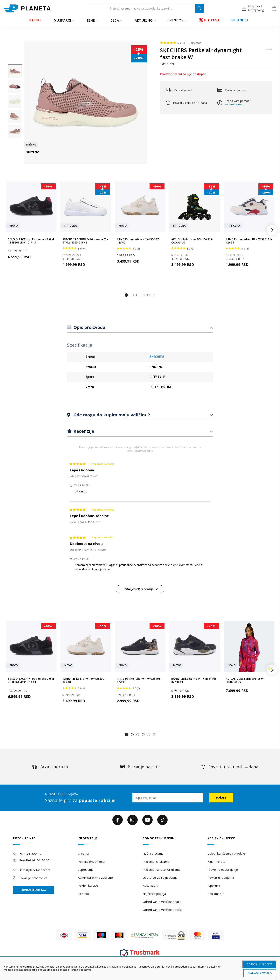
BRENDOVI (176, 20)
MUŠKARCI (63, 20)
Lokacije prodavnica (34, 878)
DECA (115, 20)
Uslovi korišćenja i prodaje (226, 853)
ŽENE (91, 20)
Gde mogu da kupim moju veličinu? (111, 415)
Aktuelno (144, 20)
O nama (83, 853)
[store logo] (27, 8)
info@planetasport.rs (35, 870)
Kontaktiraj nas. (234, 104)
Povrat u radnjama (221, 878)
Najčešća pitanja (154, 894)
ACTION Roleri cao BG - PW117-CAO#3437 (192, 241)
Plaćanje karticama (156, 862)
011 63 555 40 (31, 853)
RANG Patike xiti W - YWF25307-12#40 (138, 241)
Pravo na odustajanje (223, 870)
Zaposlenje (86, 870)
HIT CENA (210, 20)
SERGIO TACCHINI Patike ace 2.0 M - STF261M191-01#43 (31, 241)
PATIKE (35, 20)
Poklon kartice (88, 885)
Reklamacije (216, 894)
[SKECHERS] (269, 51)
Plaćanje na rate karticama (162, 870)
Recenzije (83, 431)
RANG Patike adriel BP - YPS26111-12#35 (249, 241)
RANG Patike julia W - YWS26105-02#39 (139, 680)
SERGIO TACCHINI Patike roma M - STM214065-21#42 (85, 241)
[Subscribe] (221, 798)
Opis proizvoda (89, 327)
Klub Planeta (217, 862)
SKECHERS (157, 357)
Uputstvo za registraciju (160, 878)
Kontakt (83, 894)
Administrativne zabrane (95, 878)
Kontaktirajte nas (34, 890)
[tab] (140, 327)
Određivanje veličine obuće (162, 902)
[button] (253, 8)
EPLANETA (240, 20)
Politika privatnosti (91, 862)
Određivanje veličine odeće (162, 910)
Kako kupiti (150, 885)
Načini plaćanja (153, 853)
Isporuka (214, 885)
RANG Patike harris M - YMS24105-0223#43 (194, 680)
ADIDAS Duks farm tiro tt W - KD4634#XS (246, 680)
